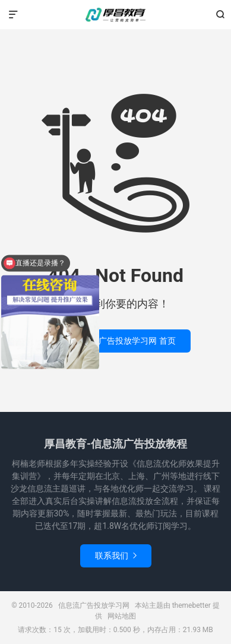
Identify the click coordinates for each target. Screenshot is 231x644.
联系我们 (116, 556)
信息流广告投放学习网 (116, 15)
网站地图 (122, 616)
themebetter (192, 605)
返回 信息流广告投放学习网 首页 (115, 341)
